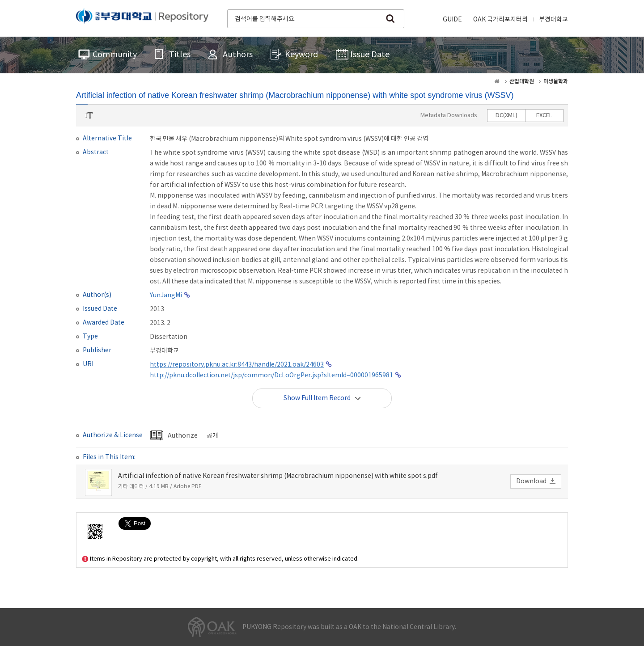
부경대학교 (553, 20)
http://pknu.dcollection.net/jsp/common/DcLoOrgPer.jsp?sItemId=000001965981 (271, 376)
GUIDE (452, 20)
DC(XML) (506, 116)
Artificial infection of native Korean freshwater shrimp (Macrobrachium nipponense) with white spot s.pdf (278, 476)
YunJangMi (166, 296)
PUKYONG (142, 18)
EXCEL (544, 116)
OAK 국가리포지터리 (500, 20)
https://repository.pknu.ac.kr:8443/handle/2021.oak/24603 (237, 365)
